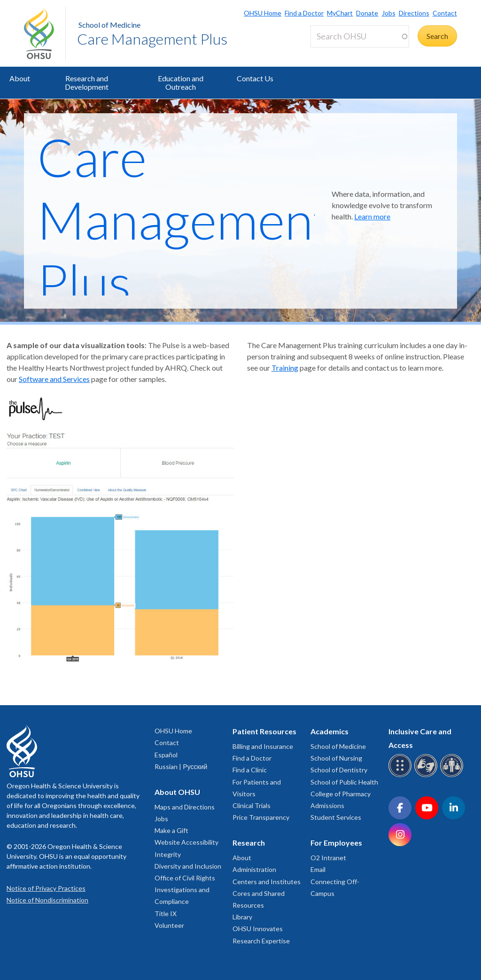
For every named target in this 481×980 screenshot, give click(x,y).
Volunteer (169, 925)
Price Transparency (261, 817)
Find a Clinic (250, 770)
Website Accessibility (186, 842)
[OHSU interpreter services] (453, 775)
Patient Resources (264, 731)
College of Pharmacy (341, 794)
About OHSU (177, 792)
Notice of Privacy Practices (46, 888)
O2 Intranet (328, 858)
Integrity (168, 854)
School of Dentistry (339, 770)
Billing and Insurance (263, 746)
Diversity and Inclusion (188, 866)
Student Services (336, 817)
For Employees (336, 843)
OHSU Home (263, 13)
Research (249, 843)
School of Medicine (109, 25)
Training (285, 368)
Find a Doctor (304, 13)
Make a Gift (171, 830)
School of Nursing (336, 758)
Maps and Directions (185, 807)
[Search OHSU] (360, 36)
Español (166, 755)
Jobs (389, 13)
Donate (367, 13)
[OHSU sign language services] (427, 775)
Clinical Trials (252, 805)
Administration (254, 869)
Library (242, 917)
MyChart (340, 13)
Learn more (372, 216)
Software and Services (54, 379)
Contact (445, 13)
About (20, 78)
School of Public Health (344, 782)
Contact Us (255, 78)
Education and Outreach (181, 82)
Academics (330, 731)
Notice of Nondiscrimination (47, 900)
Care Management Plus (152, 39)
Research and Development (87, 82)
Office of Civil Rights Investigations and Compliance (185, 890)
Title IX (166, 914)
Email (318, 869)
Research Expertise (261, 941)
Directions (414, 13)
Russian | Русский (181, 766)
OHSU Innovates (258, 929)
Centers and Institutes (267, 882)
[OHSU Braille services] (401, 775)
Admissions (327, 805)
